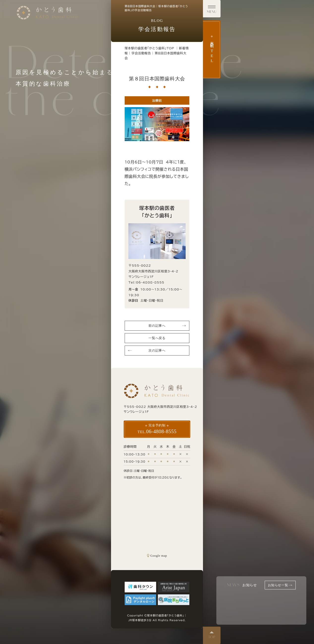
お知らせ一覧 (280, 585)
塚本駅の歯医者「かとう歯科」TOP (149, 48)
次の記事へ (147, 351)
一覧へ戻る (157, 338)
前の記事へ (167, 326)
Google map (157, 556)
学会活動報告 (141, 53)
